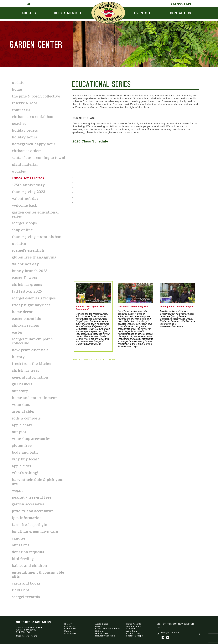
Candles (19, 538)
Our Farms (21, 545)
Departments (68, 13)
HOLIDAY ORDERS (25, 130)
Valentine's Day (25, 199)
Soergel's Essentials (28, 250)
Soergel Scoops (24, 223)
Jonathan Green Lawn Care (35, 531)
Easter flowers (24, 278)
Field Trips (21, 590)
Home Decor (22, 312)
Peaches (19, 123)
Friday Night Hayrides (31, 305)
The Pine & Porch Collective (36, 96)
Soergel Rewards (26, 597)
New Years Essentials (30, 350)
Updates (19, 171)
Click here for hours (27, 636)
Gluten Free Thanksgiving (34, 257)
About (29, 13)
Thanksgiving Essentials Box (36, 237)
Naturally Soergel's (105, 636)
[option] (179, 634)
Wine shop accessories (31, 439)
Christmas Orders (27, 151)
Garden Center (134, 626)
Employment (71, 633)
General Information (30, 377)
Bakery (99, 626)
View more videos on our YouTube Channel (94, 360)
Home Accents (134, 624)
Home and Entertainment (34, 398)
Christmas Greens (27, 284)
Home (17, 89)
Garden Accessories (28, 504)
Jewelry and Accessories (33, 511)
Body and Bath (25, 452)
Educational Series (28, 178)
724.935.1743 (181, 4)
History (18, 357)
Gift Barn (131, 629)
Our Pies (19, 432)
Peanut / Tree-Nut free (32, 497)
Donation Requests (28, 552)
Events (143, 13)
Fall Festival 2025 (27, 291)
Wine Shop (21, 405)
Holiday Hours (24, 137)
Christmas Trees (26, 370)
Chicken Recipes (26, 325)
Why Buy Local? (26, 459)
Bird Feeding (23, 559)
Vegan (17, 490)
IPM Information (27, 518)
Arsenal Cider (23, 411)
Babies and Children (30, 566)
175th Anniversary (28, 185)
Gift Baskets (22, 384)
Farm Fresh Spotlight (30, 525)
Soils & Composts (26, 418)
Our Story (20, 391)
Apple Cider (22, 466)
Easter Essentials (26, 319)
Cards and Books (26, 583)
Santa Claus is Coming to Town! (39, 158)
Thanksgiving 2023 (29, 192)
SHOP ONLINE (22, 230)
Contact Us (181, 13)
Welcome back (25, 205)
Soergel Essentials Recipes (34, 298)
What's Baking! (25, 473)
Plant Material (25, 164)
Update (18, 83)
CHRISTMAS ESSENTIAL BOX (33, 117)
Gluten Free (22, 445)
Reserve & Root (25, 103)
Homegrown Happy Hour (34, 144)
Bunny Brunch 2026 (30, 271)
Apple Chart (22, 425)
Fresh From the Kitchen (32, 364)
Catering (100, 631)
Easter (17, 332)
